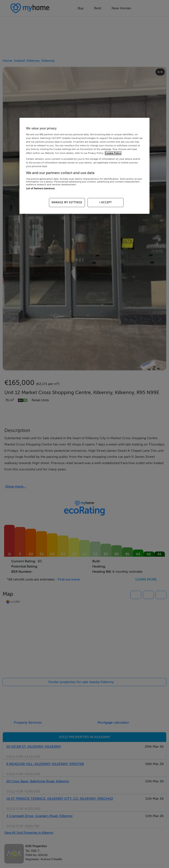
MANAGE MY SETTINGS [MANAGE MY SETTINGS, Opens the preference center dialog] (67, 202)
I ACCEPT (106, 202)
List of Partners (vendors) (40, 189)
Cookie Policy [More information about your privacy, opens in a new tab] (113, 153)
